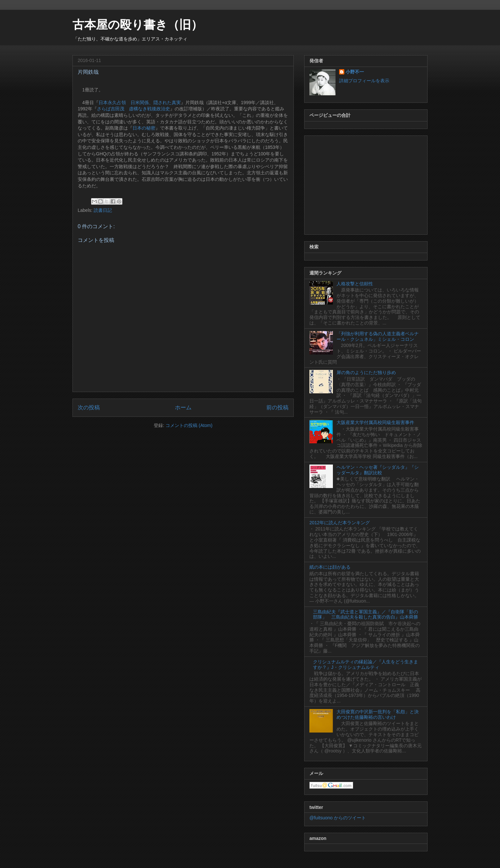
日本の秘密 (144, 128)
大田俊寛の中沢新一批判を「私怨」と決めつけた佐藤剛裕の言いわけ (378, 714)
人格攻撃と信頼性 (355, 284)
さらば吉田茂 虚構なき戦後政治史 (133, 109)
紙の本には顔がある (330, 567)
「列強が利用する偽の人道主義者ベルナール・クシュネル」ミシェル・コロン (378, 336)
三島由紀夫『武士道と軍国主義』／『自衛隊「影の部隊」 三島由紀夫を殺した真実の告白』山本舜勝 (366, 615)
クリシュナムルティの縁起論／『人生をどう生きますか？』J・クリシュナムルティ (366, 664)
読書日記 (103, 210)
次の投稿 (89, 408)
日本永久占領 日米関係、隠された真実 (140, 103)
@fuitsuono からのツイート (338, 818)
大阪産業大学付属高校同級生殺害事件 (375, 422)
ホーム (183, 408)
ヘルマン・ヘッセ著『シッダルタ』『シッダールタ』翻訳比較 (378, 470)
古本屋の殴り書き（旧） (138, 25)
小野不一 (355, 72)
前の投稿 (277, 408)
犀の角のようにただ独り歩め (366, 372)
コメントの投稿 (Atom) (189, 425)
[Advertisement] (366, 184)
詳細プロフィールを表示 (364, 81)
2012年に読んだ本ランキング (340, 523)
